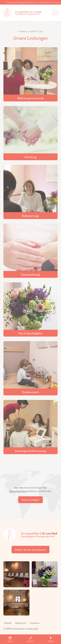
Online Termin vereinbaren (31, 550)
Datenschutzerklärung (19, 491)
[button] (56, 12)
